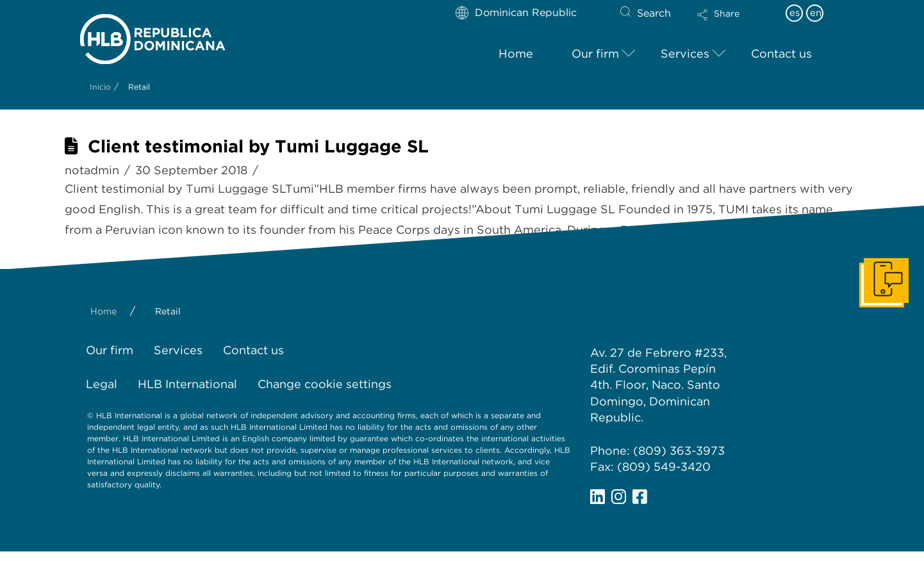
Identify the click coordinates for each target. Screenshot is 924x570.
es (795, 13)
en (816, 13)
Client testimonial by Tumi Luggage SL (258, 146)
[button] (729, 23)
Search (654, 13)
